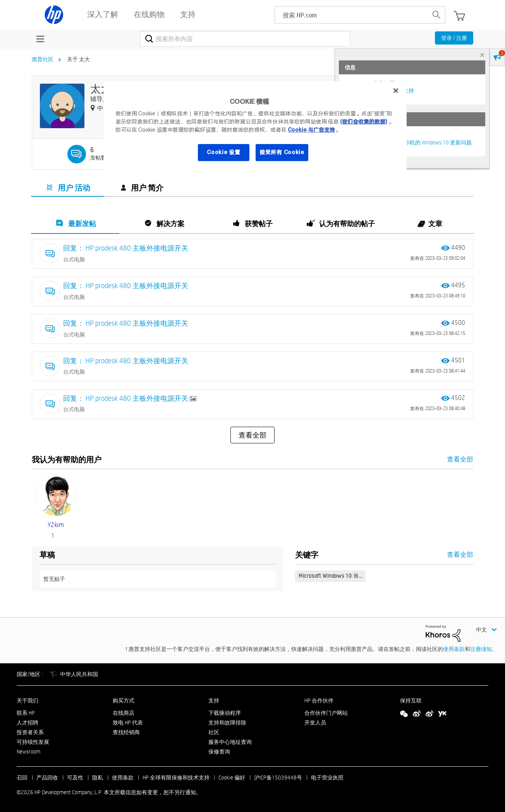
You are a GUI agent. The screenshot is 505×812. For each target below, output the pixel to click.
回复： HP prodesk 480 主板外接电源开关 (126, 248)
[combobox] (245, 39)
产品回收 (47, 778)
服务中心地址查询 (230, 742)
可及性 (75, 778)
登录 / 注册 (454, 38)
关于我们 (27, 700)
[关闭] (396, 91)
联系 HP (26, 713)
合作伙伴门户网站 (326, 713)
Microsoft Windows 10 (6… (330, 576)
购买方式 (124, 700)
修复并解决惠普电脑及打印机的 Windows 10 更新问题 (408, 142)
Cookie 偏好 (232, 778)
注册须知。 (484, 649)
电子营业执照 (327, 778)
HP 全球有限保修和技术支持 (176, 778)
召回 (22, 778)
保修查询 (219, 752)
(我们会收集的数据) (363, 122)
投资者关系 (30, 732)
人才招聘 (27, 723)
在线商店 (124, 713)
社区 (214, 732)
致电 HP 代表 (128, 723)
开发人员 (315, 723)
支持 (214, 700)
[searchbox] (351, 15)
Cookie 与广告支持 (311, 130)
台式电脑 (74, 259)
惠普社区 (43, 59)
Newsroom (28, 752)
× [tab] (482, 55)
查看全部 (252, 435)
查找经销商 (126, 732)
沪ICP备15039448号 (278, 778)
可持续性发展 (33, 742)
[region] (255, 126)
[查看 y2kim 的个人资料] (56, 525)
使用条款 (454, 649)
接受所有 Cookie (282, 152)
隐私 (98, 778)
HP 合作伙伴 (319, 700)
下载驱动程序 (225, 713)
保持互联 (411, 700)
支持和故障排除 (227, 723)
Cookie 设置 (223, 152)
